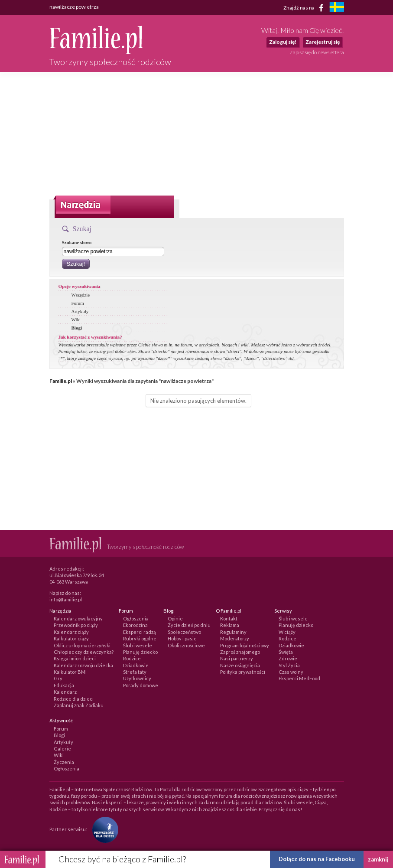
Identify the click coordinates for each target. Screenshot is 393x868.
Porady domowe (141, 685)
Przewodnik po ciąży (76, 625)
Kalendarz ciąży (71, 632)
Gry (58, 678)
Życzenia (64, 762)
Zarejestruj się (323, 42)
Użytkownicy (137, 678)
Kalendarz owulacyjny (78, 618)
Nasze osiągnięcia (240, 665)
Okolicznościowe (186, 645)
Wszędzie (81, 295)
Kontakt (229, 618)
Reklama (230, 625)
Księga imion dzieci (75, 658)
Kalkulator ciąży (71, 638)
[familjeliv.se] (337, 8)
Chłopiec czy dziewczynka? (84, 652)
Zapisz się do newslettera (317, 52)
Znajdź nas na (305, 8)
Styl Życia (289, 665)
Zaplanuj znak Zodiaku (79, 705)
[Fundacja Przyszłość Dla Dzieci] (103, 829)
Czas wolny (291, 672)
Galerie (62, 749)
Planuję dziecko (140, 652)
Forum (78, 303)
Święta (286, 652)
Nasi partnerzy (237, 658)
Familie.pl (61, 381)
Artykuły (80, 311)
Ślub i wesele (138, 645)
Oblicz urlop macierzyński (82, 645)
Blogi (77, 328)
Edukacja (64, 685)
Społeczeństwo (184, 632)
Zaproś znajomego (240, 652)
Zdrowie (288, 658)
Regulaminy (233, 632)
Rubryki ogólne (140, 638)
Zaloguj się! (283, 42)
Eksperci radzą (140, 632)
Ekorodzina (135, 625)
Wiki (76, 320)
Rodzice (132, 658)
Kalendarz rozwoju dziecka (83, 665)
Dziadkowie (136, 665)
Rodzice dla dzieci (74, 699)
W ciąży (287, 632)
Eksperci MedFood (299, 678)
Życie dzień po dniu (189, 625)
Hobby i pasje (182, 638)
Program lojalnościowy (245, 645)
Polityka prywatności (243, 672)
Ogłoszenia (136, 618)
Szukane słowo (77, 242)
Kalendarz (65, 692)
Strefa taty (135, 672)
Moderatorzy (235, 638)
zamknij (378, 859)
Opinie (175, 618)
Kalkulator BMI (70, 672)
